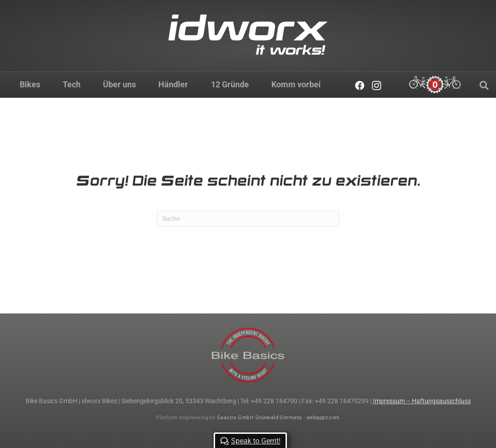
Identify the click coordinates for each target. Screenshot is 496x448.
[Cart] (435, 85)
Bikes (30, 84)
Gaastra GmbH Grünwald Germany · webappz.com (278, 418)
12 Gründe (230, 84)
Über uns (119, 84)
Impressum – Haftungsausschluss (422, 401)
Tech (72, 84)
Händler (173, 84)
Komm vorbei (296, 84)
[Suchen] (484, 85)
